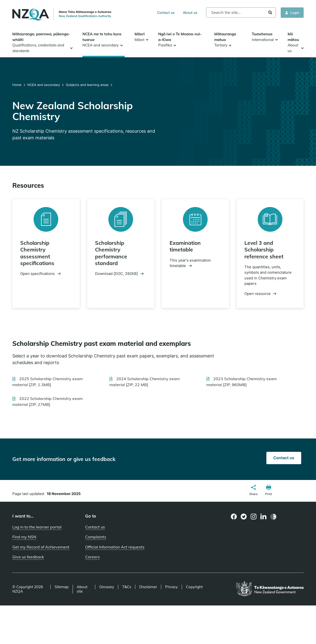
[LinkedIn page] (264, 517)
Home (17, 85)
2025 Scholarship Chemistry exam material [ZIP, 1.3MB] (48, 382)
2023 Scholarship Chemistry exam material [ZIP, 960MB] (242, 382)
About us (190, 12)
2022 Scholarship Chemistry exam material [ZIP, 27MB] (48, 401)
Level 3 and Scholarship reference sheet (264, 250)
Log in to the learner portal (37, 527)
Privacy (171, 587)
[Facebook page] (234, 517)
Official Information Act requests (115, 547)
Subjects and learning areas (87, 85)
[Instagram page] (254, 517)
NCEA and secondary (44, 85)
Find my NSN (24, 537)
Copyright (194, 587)
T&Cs (127, 587)
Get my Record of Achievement (41, 547)
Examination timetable (185, 246)
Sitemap (62, 587)
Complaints (96, 537)
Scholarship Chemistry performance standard (111, 253)
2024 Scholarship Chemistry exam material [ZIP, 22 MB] (145, 382)
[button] (254, 491)
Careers (92, 557)
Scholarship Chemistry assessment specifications (37, 253)
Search (270, 12)
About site (82, 589)
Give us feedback (28, 557)
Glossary (107, 587)
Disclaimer (148, 587)
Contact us (166, 12)
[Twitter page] (244, 517)
